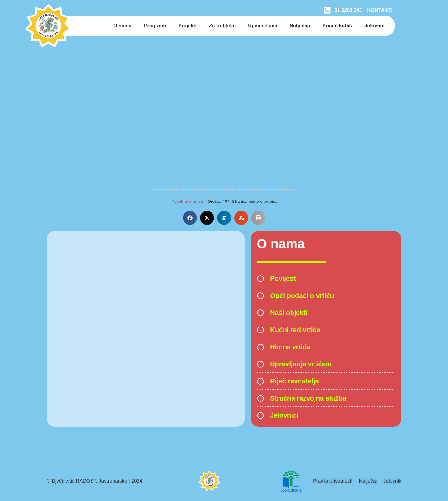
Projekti (187, 26)
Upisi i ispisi (262, 26)
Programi (155, 26)
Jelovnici (375, 26)
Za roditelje (222, 26)
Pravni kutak (337, 26)
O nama (122, 26)
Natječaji (300, 26)
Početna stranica (187, 201)
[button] (190, 218)
